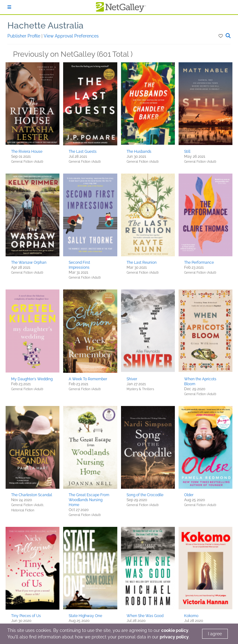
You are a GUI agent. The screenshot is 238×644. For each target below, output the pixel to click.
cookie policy (175, 630)
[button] (221, 36)
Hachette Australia (45, 26)
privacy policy (174, 637)
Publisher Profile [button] (24, 36)
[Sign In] (9, 7)
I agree (215, 634)
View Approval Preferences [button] (71, 36)
